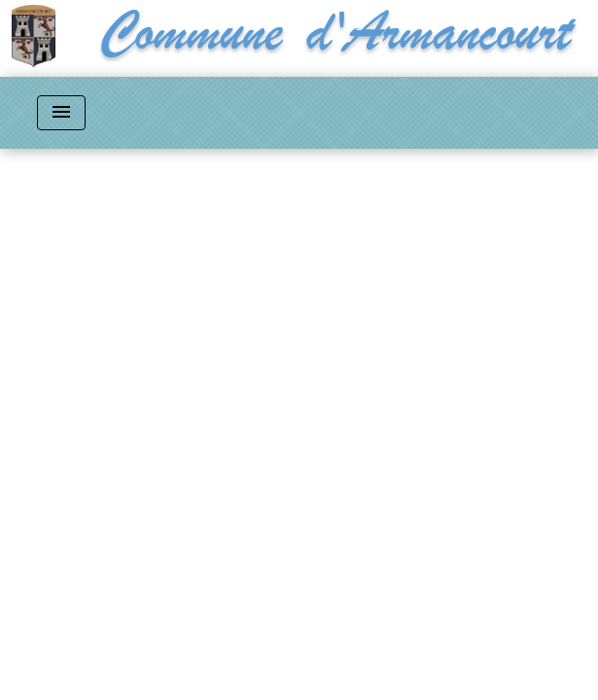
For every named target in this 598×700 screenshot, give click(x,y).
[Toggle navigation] (61, 113)
